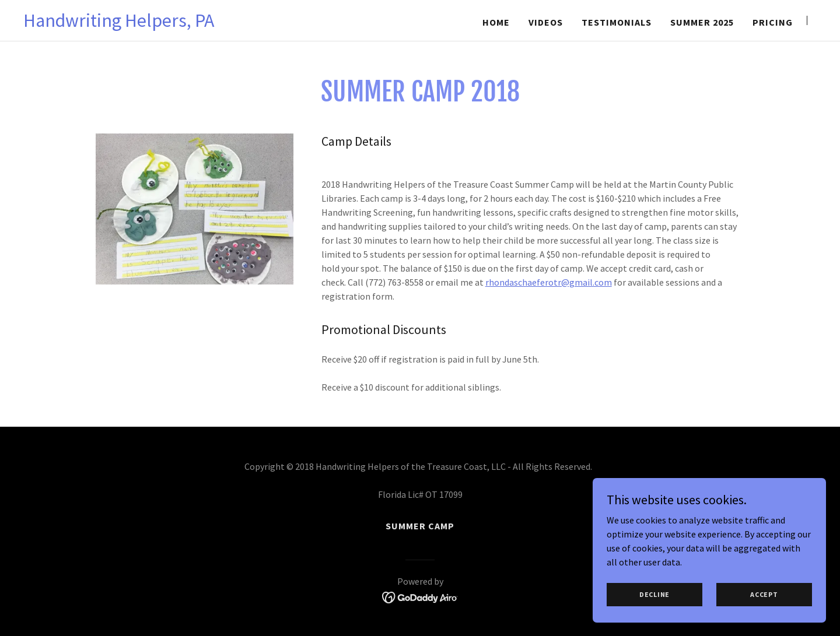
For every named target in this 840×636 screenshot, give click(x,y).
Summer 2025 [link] (702, 22)
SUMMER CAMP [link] (420, 526)
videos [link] (546, 22)
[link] (119, 23)
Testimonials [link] (617, 22)
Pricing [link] (773, 22)
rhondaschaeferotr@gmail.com (549, 282)
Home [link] (496, 22)
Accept (764, 610)
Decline (654, 610)
